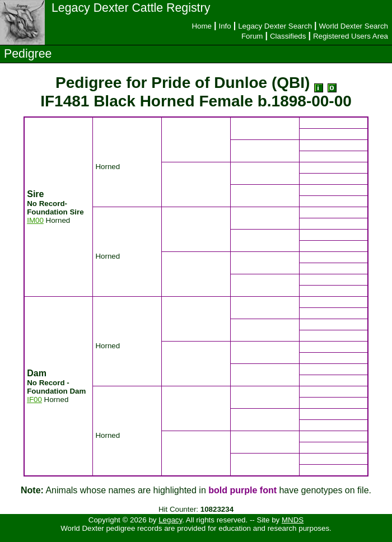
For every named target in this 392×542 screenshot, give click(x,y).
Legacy (170, 520)
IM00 (35, 220)
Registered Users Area (351, 36)
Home (202, 26)
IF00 (34, 400)
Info (225, 26)
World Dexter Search (354, 26)
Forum (252, 36)
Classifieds (288, 36)
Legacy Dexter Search (275, 26)
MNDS (293, 520)
